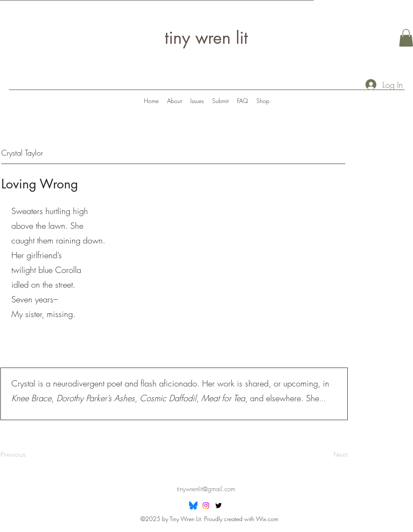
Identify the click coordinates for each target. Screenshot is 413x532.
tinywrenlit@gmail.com (206, 489)
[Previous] (28, 455)
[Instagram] (206, 506)
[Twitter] (218, 506)
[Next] (327, 455)
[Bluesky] (193, 506)
